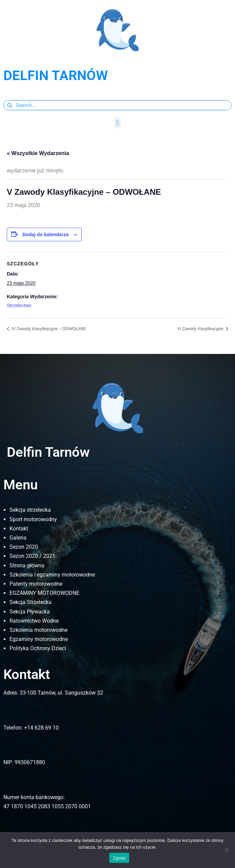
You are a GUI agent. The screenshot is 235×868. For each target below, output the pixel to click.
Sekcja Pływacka (30, 612)
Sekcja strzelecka (30, 510)
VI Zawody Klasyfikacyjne (201, 329)
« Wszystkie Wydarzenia (38, 153)
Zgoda (119, 858)
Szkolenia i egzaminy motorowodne (52, 575)
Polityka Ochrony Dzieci (38, 648)
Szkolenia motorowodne (38, 630)
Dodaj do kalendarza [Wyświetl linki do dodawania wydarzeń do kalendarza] (45, 234)
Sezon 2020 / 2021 (32, 556)
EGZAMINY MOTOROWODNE (44, 593)
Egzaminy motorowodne (39, 639)
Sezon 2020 (24, 547)
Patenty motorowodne (36, 584)
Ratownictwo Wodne (34, 621)
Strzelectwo (19, 305)
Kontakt (19, 529)
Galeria (18, 538)
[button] (118, 123)
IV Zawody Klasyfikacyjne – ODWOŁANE (48, 329)
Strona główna (27, 565)
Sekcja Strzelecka (31, 602)
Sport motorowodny (33, 519)
